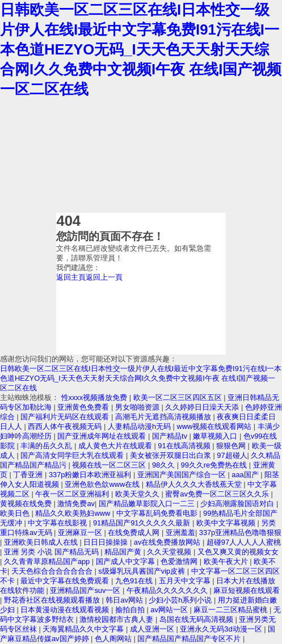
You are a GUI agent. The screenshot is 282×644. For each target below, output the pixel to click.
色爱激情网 (180, 561)
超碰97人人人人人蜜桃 (244, 542)
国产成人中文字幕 (127, 561)
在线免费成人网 (135, 533)
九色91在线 (135, 581)
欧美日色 (16, 513)
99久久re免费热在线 (215, 465)
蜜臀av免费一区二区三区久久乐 (218, 494)
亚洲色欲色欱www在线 (103, 484)
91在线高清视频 (185, 446)
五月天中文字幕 (186, 581)
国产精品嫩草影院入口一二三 (148, 504)
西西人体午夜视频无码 (66, 426)
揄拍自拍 (131, 610)
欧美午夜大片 (227, 561)
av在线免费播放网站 (168, 542)
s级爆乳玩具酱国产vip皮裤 (142, 571)
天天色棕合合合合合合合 (53, 571)
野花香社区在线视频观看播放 (53, 600)
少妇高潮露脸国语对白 (238, 504)
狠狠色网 (232, 446)
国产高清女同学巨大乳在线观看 (73, 455)
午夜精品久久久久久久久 (168, 590)
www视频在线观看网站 (215, 426)
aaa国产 (246, 475)
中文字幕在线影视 (58, 523)
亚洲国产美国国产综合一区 (183, 475)
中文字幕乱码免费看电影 (158, 513)
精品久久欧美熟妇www (73, 513)
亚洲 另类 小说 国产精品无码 (52, 552)
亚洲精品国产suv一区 (86, 590)
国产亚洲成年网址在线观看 (103, 436)
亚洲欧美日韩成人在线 (42, 542)
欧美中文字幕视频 (227, 523)
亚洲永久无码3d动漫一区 (222, 629)
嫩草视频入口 (216, 436)
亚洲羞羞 (180, 533)
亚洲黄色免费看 (84, 407)
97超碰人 (232, 455)
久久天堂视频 (170, 552)
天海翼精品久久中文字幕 (84, 629)
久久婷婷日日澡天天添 (203, 407)
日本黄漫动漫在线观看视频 (66, 610)
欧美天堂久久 (138, 494)
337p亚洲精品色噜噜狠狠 (240, 533)
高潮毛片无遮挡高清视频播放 (164, 417)
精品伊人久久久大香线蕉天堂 (195, 484)
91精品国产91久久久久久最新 (143, 523)
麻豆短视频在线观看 (247, 590)
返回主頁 (71, 277)
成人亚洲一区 (153, 629)
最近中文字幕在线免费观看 (66, 581)
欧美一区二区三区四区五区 (179, 397)
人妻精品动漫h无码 (140, 426)
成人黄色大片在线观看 (116, 446)
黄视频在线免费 (27, 504)
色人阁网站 (114, 639)
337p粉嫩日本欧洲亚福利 (91, 475)
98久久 (165, 465)
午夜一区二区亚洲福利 (73, 494)
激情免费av (76, 504)
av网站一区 (170, 610)
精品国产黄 (124, 552)
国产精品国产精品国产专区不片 (190, 639)
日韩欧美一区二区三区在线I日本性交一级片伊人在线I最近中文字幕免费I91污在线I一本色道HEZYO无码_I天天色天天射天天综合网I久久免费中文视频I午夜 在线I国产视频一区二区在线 (141, 49)
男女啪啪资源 (138, 407)
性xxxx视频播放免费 (95, 397)
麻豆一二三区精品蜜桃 (232, 610)
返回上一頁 (104, 277)
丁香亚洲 (29, 475)
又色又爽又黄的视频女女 (238, 552)
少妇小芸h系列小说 (181, 600)
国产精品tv (171, 436)
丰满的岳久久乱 (47, 446)
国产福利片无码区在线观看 (66, 417)
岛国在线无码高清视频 (197, 619)
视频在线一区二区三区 (110, 465)
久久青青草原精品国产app (48, 561)
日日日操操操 (107, 542)
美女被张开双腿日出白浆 (172, 455)
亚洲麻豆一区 (81, 533)
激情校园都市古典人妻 (117, 619)
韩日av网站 (125, 600)
